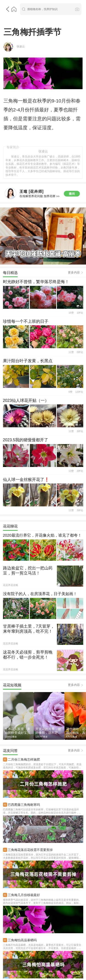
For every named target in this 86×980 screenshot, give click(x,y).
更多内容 (74, 236)
